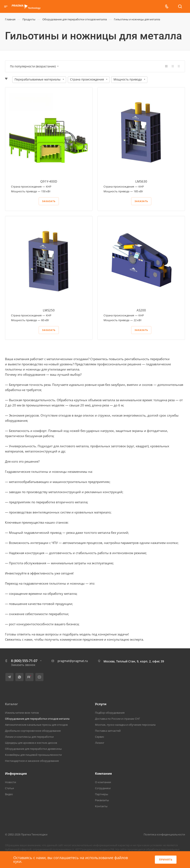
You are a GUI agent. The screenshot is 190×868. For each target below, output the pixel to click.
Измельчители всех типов (22, 713)
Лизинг (100, 743)
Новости (10, 782)
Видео (9, 794)
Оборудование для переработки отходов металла (37, 719)
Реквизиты (102, 800)
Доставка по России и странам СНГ (118, 719)
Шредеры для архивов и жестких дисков (31, 743)
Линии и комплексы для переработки (29, 737)
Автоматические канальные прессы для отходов (36, 725)
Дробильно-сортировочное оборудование (33, 731)
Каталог (11, 704)
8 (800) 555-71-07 (24, 661)
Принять (166, 860)
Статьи (9, 788)
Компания (103, 773)
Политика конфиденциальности (164, 834)
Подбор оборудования (110, 713)
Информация (16, 773)
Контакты (101, 806)
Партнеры (102, 794)
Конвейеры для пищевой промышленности (33, 755)
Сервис (100, 737)
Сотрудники (103, 788)
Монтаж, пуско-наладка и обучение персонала (125, 725)
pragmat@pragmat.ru (73, 661)
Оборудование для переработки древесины (33, 749)
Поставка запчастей (108, 731)
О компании (103, 782)
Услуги (101, 704)
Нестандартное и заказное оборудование (32, 761)
